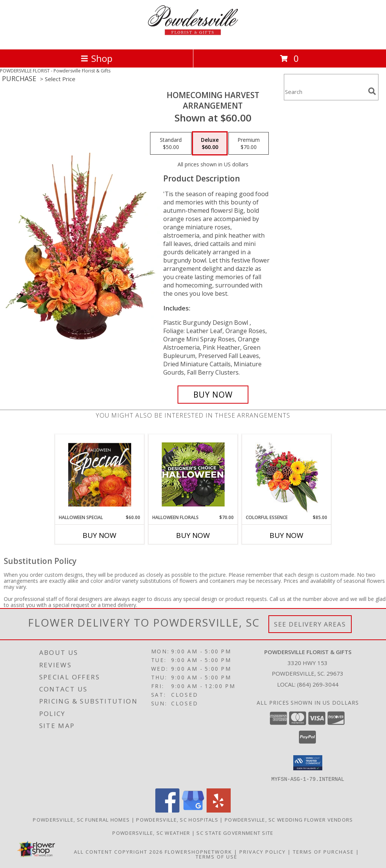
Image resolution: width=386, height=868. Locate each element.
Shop (96, 58)
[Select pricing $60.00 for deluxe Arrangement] (210, 143)
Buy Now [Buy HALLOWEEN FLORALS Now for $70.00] (193, 535)
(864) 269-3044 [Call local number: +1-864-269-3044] (318, 684)
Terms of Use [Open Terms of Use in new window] (217, 856)
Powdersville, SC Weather (151, 833)
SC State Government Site (235, 833)
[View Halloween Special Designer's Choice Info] (100, 475)
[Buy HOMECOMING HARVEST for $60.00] (213, 395)
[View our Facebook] (167, 810)
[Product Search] (325, 92)
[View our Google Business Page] (193, 810)
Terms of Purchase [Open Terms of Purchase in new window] (323, 851)
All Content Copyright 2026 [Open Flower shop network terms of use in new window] (118, 851)
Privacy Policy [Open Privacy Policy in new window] (263, 851)
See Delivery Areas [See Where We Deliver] (310, 624)
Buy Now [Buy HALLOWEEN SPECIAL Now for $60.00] (100, 535)
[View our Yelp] (219, 810)
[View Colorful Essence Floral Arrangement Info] (287, 474)
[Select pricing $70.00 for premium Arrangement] (249, 143)
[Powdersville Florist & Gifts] (193, 38)
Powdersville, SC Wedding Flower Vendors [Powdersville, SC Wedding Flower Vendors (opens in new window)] (289, 819)
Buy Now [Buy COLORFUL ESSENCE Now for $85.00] (286, 535)
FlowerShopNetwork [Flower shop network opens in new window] (198, 851)
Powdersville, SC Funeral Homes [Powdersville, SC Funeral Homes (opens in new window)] (81, 819)
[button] (308, 763)
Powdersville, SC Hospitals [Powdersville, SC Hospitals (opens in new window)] (177, 819)
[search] (372, 91)
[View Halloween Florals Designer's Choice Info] (193, 474)
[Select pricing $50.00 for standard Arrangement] (171, 143)
